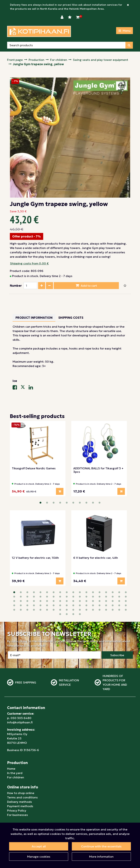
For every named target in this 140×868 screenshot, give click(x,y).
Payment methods (20, 789)
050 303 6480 (21, 700)
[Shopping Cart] (78, 17)
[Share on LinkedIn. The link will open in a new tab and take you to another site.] (32, 388)
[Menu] (125, 31)
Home (11, 751)
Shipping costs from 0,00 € (29, 263)
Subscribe (117, 638)
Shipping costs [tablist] (71, 318)
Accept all (39, 846)
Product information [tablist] (34, 318)
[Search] (66, 45)
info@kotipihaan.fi (20, 705)
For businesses (17, 797)
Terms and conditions (22, 780)
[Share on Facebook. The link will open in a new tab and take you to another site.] (17, 388)
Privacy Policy (17, 793)
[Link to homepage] (39, 31)
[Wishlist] (70, 17)
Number (16, 286)
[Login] (63, 17)
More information (101, 857)
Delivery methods (20, 784)
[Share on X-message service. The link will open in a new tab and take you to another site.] (25, 388)
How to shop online (21, 775)
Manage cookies (39, 857)
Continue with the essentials (101, 846)
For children (16, 760)
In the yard (15, 755)
